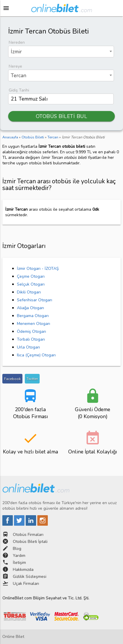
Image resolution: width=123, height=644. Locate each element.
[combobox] (61, 52)
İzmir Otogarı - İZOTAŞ (38, 269)
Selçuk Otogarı (31, 284)
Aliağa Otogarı (30, 308)
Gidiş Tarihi (19, 90)
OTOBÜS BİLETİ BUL (62, 116)
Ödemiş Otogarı (31, 331)
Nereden (17, 42)
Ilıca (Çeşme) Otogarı (36, 355)
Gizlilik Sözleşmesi (30, 577)
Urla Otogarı (28, 347)
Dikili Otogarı (29, 292)
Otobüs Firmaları (28, 535)
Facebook (12, 379)
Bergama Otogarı (33, 316)
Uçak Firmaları (26, 584)
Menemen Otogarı (34, 324)
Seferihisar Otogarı (35, 300)
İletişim (19, 563)
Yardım (19, 556)
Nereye (15, 66)
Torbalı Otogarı (31, 339)
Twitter (32, 379)
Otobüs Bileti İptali (30, 542)
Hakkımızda (23, 570)
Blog (17, 549)
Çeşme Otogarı (31, 276)
